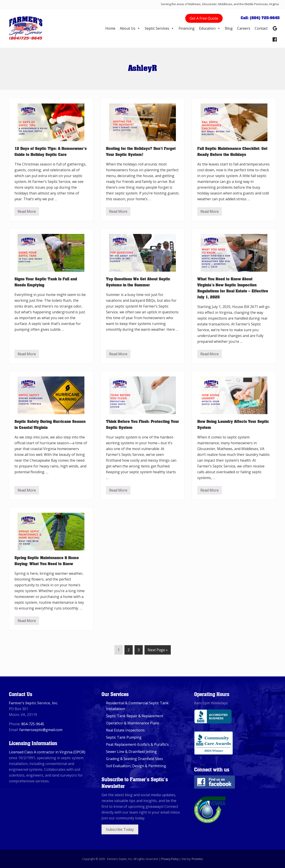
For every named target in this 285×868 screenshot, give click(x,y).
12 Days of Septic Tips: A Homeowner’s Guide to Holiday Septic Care (51, 151)
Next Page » (158, 651)
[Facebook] (275, 39)
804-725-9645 (33, 724)
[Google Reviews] (275, 28)
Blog (229, 28)
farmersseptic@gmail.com (41, 730)
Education (210, 28)
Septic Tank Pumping (124, 737)
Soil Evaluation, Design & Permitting (136, 766)
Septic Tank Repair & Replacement (135, 716)
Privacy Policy (170, 859)
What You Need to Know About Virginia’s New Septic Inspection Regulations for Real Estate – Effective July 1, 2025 (233, 288)
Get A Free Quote (204, 18)
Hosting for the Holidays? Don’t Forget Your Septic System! (141, 151)
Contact (261, 28)
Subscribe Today (120, 829)
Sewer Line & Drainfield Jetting (131, 752)
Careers (244, 28)
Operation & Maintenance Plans (133, 723)
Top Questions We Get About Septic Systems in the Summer (138, 282)
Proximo (197, 859)
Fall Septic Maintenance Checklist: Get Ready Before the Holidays (232, 151)
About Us (130, 28)
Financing (187, 28)
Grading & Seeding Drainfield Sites (134, 759)
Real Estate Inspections (125, 730)
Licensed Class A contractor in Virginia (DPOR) (47, 752)
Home (110, 28)
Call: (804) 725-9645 (260, 17)
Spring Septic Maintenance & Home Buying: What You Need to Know (47, 560)
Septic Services (159, 28)
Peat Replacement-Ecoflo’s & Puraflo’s (137, 744)
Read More (27, 212)
